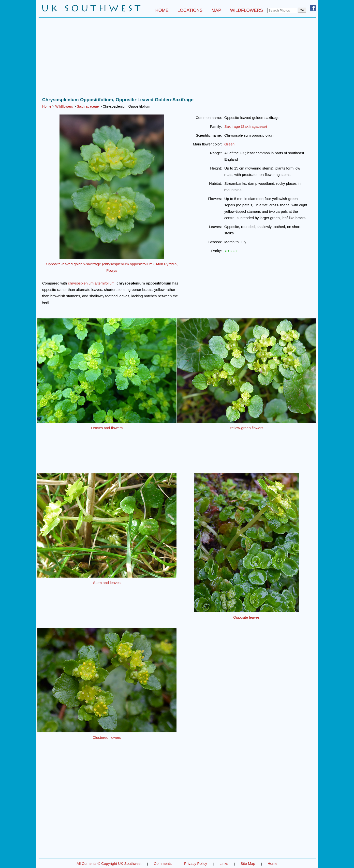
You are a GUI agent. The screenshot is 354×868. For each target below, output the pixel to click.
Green (230, 144)
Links (224, 863)
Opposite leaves (247, 617)
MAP (216, 10)
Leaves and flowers (107, 428)
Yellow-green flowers (247, 428)
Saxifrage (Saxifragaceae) (246, 126)
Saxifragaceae (88, 106)
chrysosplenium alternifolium (91, 283)
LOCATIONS (190, 10)
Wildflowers (64, 106)
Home (47, 106)
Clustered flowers (107, 737)
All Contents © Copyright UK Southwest (109, 863)
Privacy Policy (196, 863)
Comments (163, 863)
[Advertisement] (177, 59)
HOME (162, 10)
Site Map (248, 863)
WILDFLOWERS (247, 10)
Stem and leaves (107, 583)
